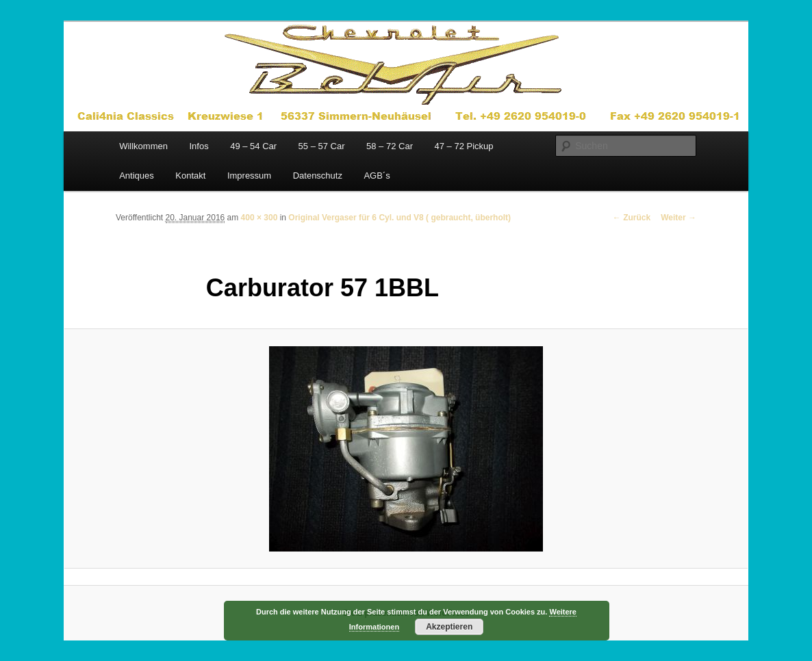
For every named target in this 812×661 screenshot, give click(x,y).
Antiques (137, 176)
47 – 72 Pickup (464, 146)
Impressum (249, 176)
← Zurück (632, 218)
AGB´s (377, 176)
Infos (199, 146)
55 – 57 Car (322, 146)
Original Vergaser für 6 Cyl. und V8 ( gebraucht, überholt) (399, 218)
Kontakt (190, 176)
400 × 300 (259, 218)
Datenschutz (318, 176)
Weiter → (678, 218)
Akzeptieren (449, 627)
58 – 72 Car (390, 146)
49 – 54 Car (253, 146)
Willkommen (143, 146)
